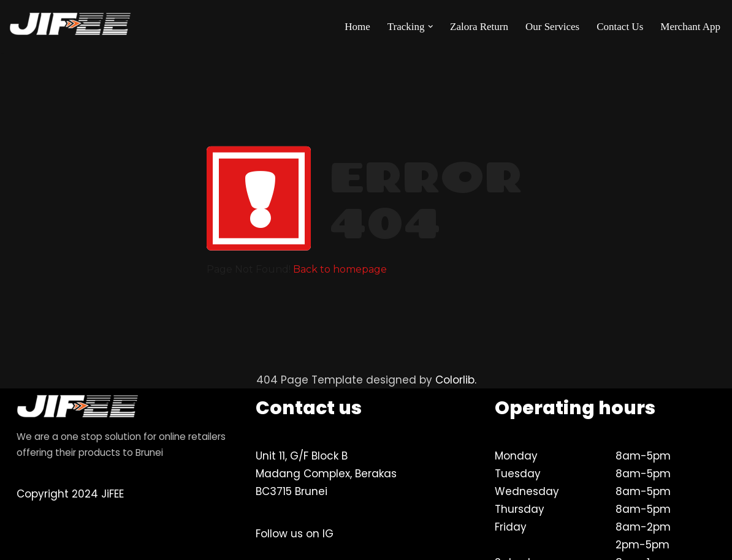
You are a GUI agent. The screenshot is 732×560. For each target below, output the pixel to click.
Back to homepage (340, 269)
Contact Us (620, 27)
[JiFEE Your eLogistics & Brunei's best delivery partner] (71, 26)
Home (357, 27)
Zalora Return (479, 27)
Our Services (552, 27)
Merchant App (690, 27)
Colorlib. (456, 380)
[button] (431, 27)
